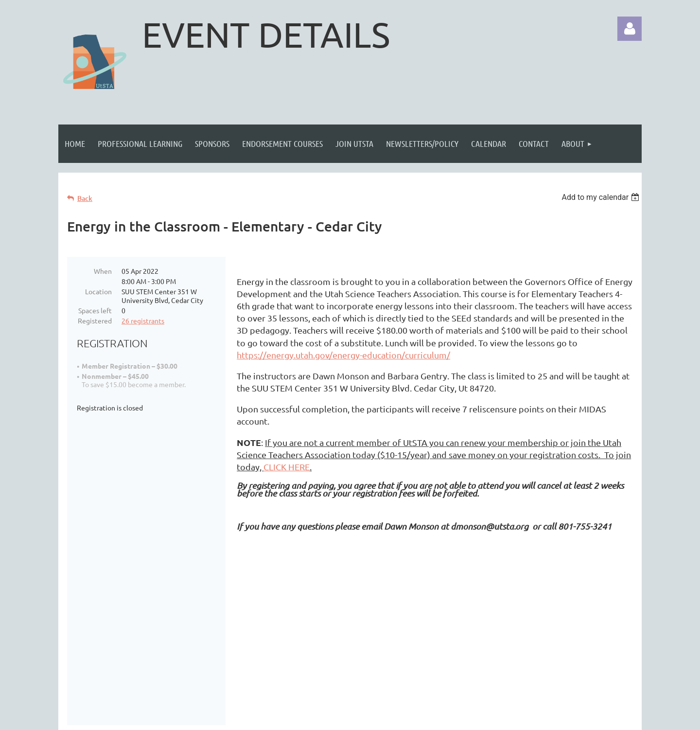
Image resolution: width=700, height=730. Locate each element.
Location (98, 291)
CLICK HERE (287, 467)
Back (85, 198)
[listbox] (602, 197)
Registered (95, 320)
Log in (630, 29)
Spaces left (95, 310)
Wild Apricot (526, 718)
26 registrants (143, 320)
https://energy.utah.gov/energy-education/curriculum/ (343, 355)
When (103, 271)
